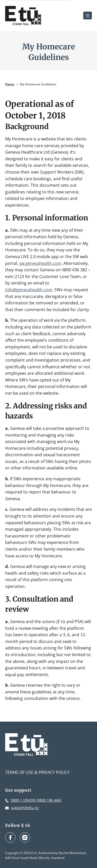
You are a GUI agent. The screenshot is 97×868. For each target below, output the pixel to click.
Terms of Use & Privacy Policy (37, 772)
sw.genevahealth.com (40, 263)
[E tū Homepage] (23, 16)
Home (10, 84)
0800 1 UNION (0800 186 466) (36, 800)
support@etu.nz (25, 808)
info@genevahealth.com (29, 290)
